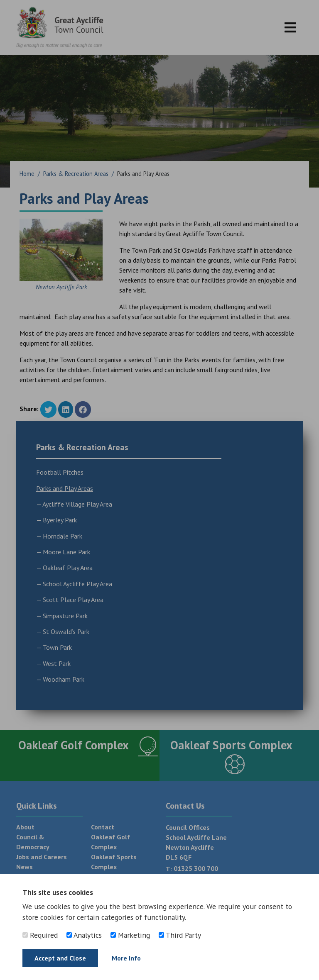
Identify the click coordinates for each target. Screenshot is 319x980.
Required (40, 935)
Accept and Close (60, 958)
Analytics (84, 935)
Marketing (130, 935)
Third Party (180, 935)
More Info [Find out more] (126, 958)
